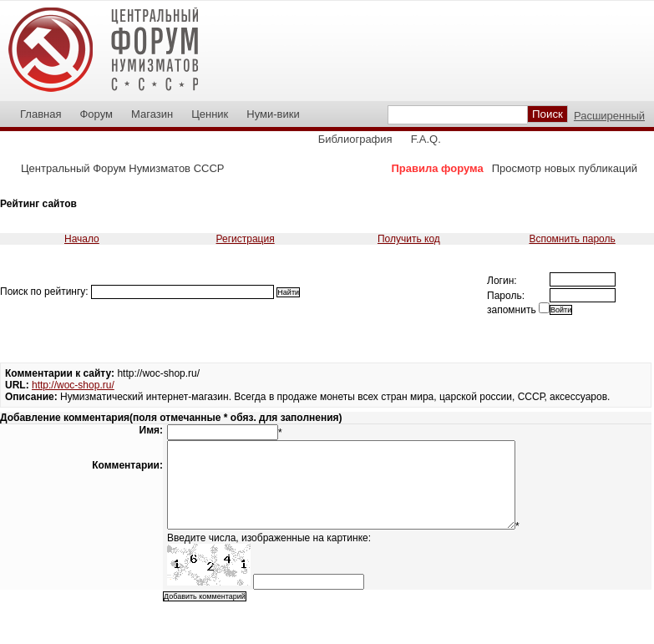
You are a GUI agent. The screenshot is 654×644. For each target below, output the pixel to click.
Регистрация (246, 239)
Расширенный (609, 116)
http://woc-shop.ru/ (73, 385)
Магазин (152, 114)
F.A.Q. (426, 139)
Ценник (210, 114)
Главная (41, 114)
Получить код (409, 239)
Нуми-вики (273, 114)
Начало (82, 239)
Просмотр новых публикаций (565, 168)
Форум (96, 114)
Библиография (355, 139)
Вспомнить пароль (572, 239)
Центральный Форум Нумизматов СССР (122, 168)
